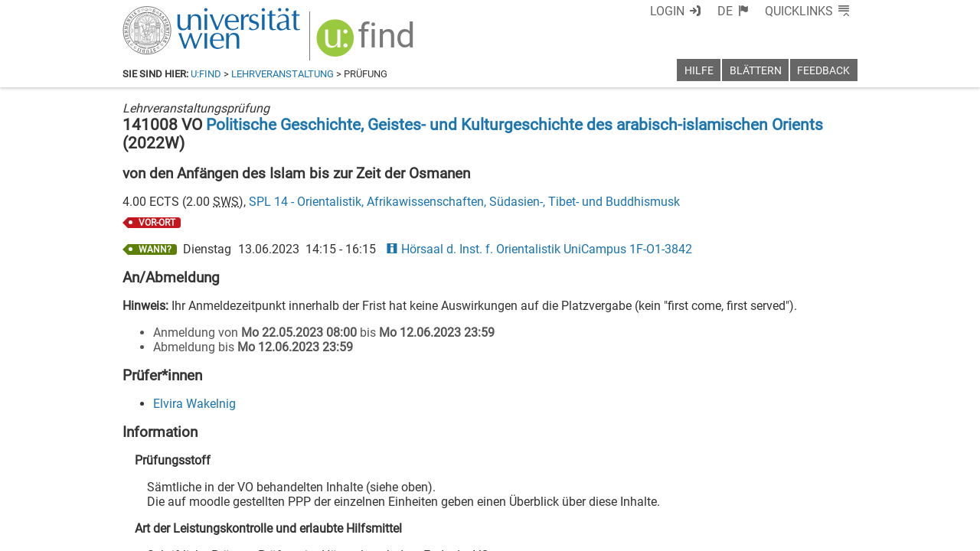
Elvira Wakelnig (194, 404)
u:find (206, 74)
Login (667, 11)
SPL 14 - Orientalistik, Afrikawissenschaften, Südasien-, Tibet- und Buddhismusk (464, 202)
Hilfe (699, 71)
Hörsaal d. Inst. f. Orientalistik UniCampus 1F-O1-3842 (539, 249)
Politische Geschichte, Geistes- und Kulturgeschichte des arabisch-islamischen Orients (514, 125)
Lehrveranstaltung (283, 74)
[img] (367, 43)
